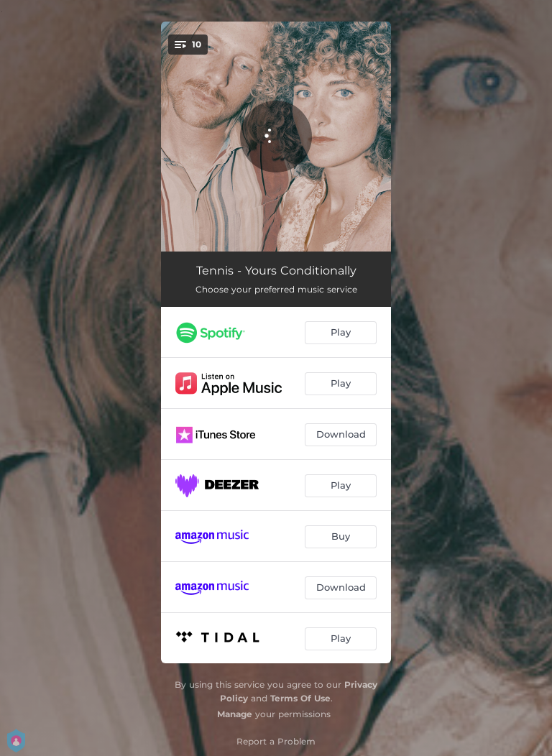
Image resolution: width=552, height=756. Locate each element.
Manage (235, 714)
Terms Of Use (300, 698)
